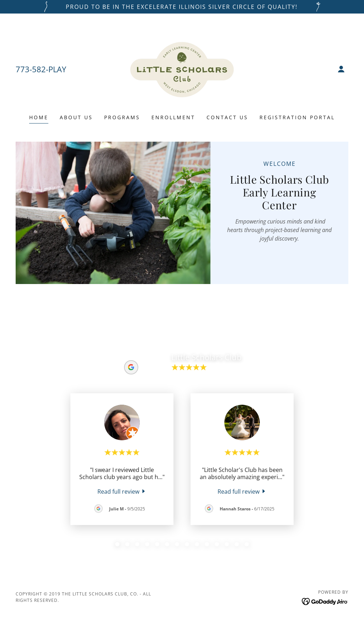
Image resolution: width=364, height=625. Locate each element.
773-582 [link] (31, 69)
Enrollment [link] (173, 117)
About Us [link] (76, 117)
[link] (182, 68)
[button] (341, 69)
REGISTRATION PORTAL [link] (297, 117)
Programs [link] (122, 117)
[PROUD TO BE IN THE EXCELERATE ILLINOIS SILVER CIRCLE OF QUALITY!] (182, 7)
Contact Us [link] (227, 117)
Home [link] (39, 117)
